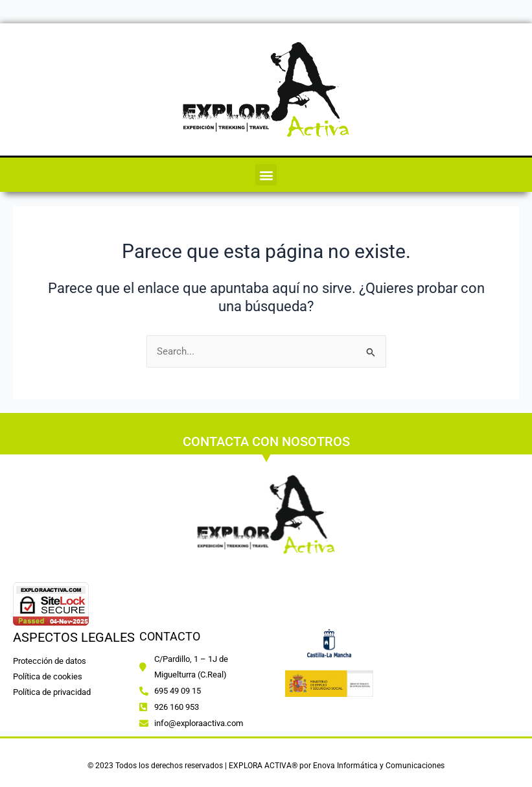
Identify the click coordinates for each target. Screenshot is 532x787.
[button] (266, 175)
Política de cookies (49, 676)
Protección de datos (50, 661)
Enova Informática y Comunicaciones (379, 766)
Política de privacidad (52, 692)
